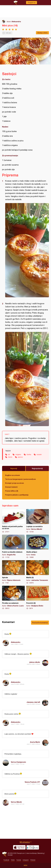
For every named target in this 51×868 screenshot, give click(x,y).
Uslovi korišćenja (31, 853)
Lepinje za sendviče (38, 521)
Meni (25, 865)
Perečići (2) (38, 598)
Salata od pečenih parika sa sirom (13, 521)
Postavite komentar (40, 623)
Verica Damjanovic (18, 762)
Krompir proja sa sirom (14, 483)
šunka (29, 454)
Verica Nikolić (16, 802)
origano (18, 454)
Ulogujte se (32, 3)
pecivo (20, 457)
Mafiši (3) (38, 572)
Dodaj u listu (42, 33)
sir (9, 454)
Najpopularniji (37, 468)
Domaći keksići (11, 487)
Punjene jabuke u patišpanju (17, 495)
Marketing (41, 853)
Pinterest (33, 860)
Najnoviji (14, 468)
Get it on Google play (33, 847)
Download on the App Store (19, 847)
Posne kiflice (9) (12, 491)
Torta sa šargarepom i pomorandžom (20, 479)
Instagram (26, 860)
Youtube (19, 860)
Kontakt (10, 855)
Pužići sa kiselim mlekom (13, 547)
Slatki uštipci (38, 547)
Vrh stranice (25, 842)
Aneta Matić (35, 742)
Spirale (13, 572)
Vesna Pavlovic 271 (32, 782)
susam (39, 454)
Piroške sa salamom (13, 598)
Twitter (13, 860)
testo (10, 457)
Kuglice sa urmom (13, 475)
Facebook (6, 860)
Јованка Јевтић (33, 702)
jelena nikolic (35, 662)
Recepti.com (4, 854)
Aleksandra (16, 21)
